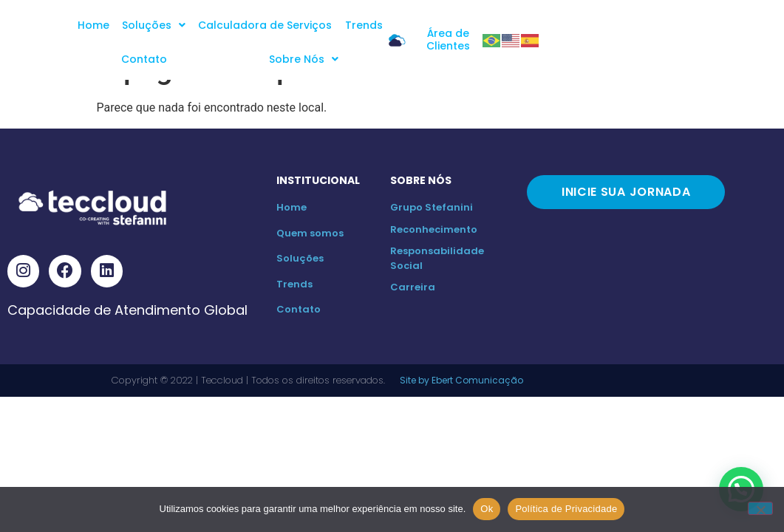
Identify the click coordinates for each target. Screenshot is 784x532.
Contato (440, 25)
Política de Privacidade (566, 509)
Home (119, 25)
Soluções (179, 25)
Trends (387, 25)
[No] (760, 508)
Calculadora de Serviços (289, 25)
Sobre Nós (511, 25)
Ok (487, 509)
